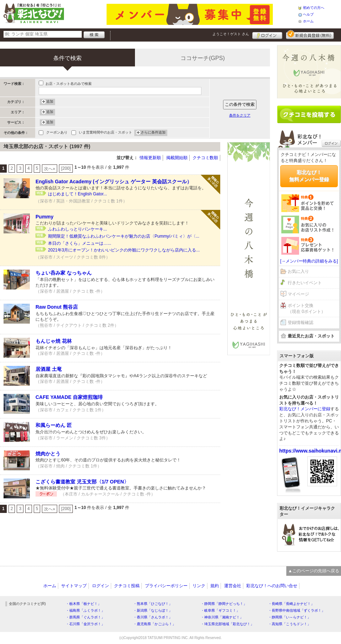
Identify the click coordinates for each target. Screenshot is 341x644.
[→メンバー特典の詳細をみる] (309, 261)
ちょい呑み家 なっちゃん (64, 273)
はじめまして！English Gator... (77, 194)
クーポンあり (57, 133)
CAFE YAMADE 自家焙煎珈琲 (69, 397)
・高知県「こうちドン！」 (289, 624)
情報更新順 (150, 158)
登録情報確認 (301, 323)
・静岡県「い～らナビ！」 (289, 617)
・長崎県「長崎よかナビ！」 (291, 604)
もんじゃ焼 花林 (54, 341)
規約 (215, 586)
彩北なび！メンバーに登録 (305, 409)
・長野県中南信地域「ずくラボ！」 (297, 610)
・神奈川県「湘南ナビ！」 (222, 617)
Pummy (45, 217)
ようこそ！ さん (231, 34)
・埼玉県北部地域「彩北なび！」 (227, 624)
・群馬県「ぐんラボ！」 (85, 617)
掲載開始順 (177, 158)
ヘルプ (308, 14)
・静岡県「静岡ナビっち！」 (224, 604)
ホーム (308, 21)
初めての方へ (314, 8)
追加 (50, 102)
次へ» (50, 169)
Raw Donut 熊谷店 (57, 307)
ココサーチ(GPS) (202, 58)
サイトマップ (74, 586)
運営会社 (233, 586)
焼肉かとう (48, 454)
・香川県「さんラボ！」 (153, 617)
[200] (66, 168)
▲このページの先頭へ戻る (314, 571)
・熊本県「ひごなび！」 (153, 604)
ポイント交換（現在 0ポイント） (307, 309)
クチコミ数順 (205, 158)
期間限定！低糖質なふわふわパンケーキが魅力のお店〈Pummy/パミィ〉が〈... (124, 236)
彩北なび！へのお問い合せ (272, 586)
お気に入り (298, 271)
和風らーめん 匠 (54, 425)
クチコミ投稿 (127, 586)
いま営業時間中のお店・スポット (105, 133)
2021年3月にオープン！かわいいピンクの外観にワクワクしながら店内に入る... (124, 250)
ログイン (267, 34)
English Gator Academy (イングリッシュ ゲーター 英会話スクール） (114, 182)
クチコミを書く (309, 114)
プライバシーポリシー (166, 586)
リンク (199, 586)
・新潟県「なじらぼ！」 (153, 610)
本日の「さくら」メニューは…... (80, 243)
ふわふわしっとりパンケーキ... (77, 229)
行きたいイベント (305, 283)
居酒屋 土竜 (49, 369)
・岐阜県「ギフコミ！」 (220, 610)
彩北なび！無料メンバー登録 (309, 176)
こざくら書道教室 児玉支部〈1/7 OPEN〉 (82, 482)
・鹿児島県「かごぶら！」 (155, 624)
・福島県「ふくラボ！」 (85, 610)
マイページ (298, 294)
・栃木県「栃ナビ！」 (83, 604)
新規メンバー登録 (310, 34)
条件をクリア (240, 115)
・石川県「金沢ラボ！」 (85, 624)
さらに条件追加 (153, 133)
